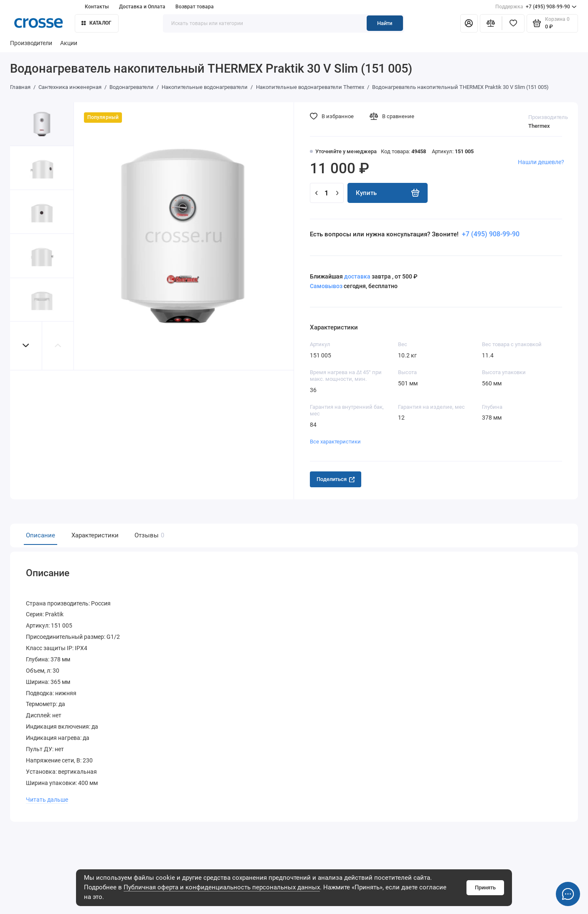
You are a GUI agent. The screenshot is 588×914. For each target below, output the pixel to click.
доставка (357, 277)
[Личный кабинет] (469, 23)
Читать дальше (47, 797)
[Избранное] (513, 23)
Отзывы (148, 535)
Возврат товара (195, 6)
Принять (485, 887)
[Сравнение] (491, 23)
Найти (385, 23)
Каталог (96, 23)
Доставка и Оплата (142, 6)
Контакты (97, 6)
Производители (31, 43)
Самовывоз (326, 286)
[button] (26, 346)
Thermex (539, 126)
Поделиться (336, 479)
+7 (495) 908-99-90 (536, 7)
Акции (69, 43)
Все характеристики (335, 442)
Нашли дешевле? (541, 162)
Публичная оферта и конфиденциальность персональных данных (222, 887)
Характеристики (95, 535)
